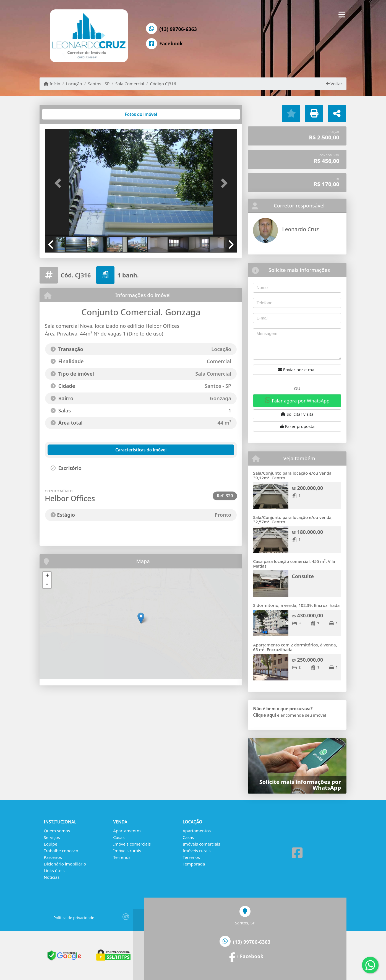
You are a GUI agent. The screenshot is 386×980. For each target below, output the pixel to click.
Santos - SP (99, 84)
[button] (59, 183)
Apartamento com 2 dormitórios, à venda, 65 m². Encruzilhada (295, 647)
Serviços (52, 837)
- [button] (47, 584)
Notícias (52, 877)
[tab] (63, 114)
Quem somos (57, 831)
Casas (119, 837)
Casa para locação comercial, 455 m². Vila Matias (294, 564)
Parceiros (53, 857)
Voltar (334, 84)
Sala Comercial (130, 84)
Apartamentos (127, 831)
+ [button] (47, 576)
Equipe (50, 844)
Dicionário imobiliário (65, 864)
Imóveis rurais (127, 851)
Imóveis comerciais (132, 844)
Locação (74, 84)
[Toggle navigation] (342, 14)
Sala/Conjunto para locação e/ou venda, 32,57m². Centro (293, 520)
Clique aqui (264, 715)
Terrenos (122, 857)
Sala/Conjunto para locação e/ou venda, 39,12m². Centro (293, 475)
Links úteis (54, 870)
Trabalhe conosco (61, 851)
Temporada (194, 864)
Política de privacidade (74, 918)
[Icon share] (165, 44)
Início (52, 84)
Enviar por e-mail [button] (297, 370)
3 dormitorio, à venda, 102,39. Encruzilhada (296, 605)
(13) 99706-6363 (178, 29)
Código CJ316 (163, 84)
